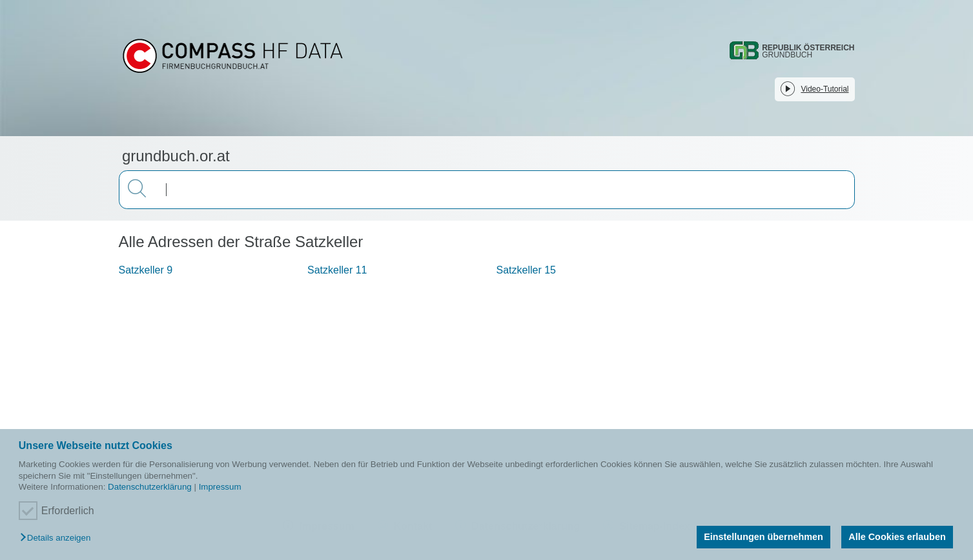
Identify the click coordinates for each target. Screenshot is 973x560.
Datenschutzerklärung (150, 487)
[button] (58, 538)
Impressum (220, 487)
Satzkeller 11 (337, 270)
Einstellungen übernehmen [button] (763, 537)
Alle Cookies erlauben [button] (897, 537)
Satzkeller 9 (146, 270)
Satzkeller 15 (527, 270)
